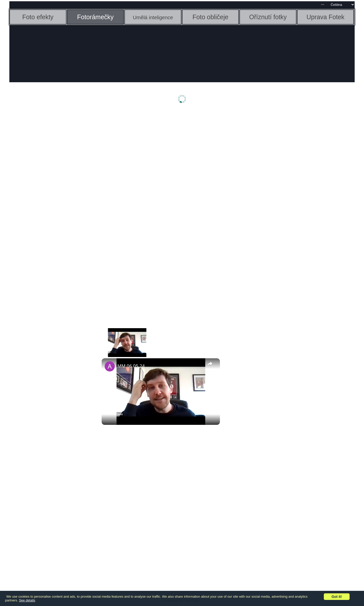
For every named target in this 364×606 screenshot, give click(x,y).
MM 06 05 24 (131, 366)
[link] (110, 366)
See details (27, 600)
